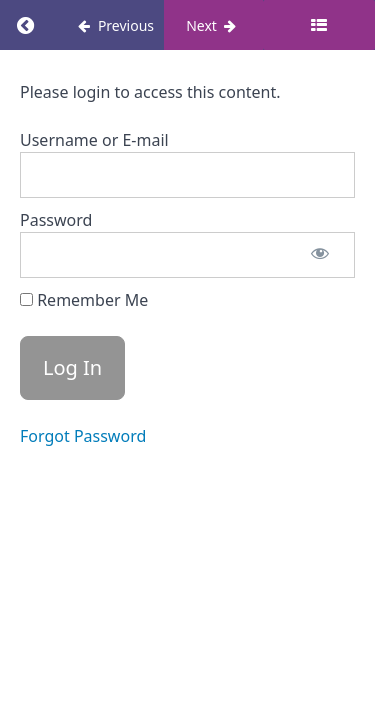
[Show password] (320, 255)
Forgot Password (83, 436)
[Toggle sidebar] (319, 25)
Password (56, 220)
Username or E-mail (94, 140)
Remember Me (84, 300)
